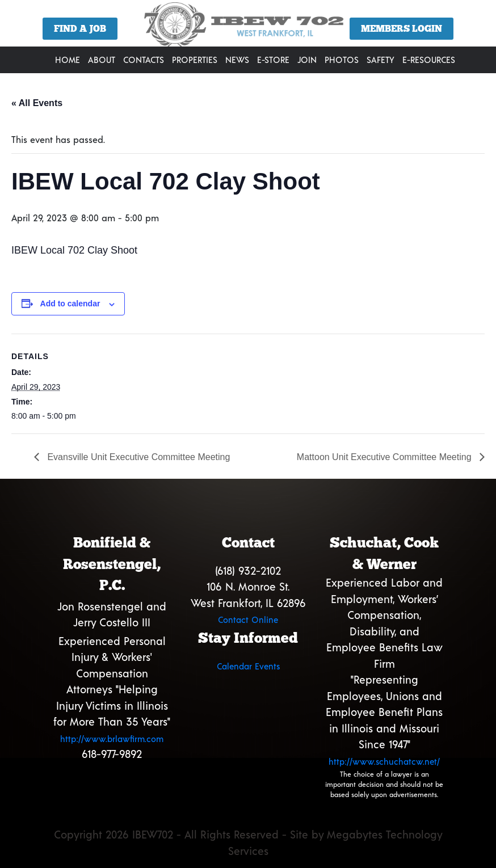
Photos (342, 60)
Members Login (402, 29)
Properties (195, 60)
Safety (381, 60)
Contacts (144, 60)
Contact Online (248, 620)
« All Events (37, 103)
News (237, 60)
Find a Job (80, 29)
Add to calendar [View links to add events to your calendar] (70, 304)
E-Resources (429, 60)
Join (307, 60)
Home (68, 60)
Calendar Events (248, 666)
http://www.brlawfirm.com (112, 739)
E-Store (273, 60)
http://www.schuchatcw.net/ (384, 761)
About (102, 60)
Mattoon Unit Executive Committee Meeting (385, 457)
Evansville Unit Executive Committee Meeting (137, 457)
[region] (248, 28)
